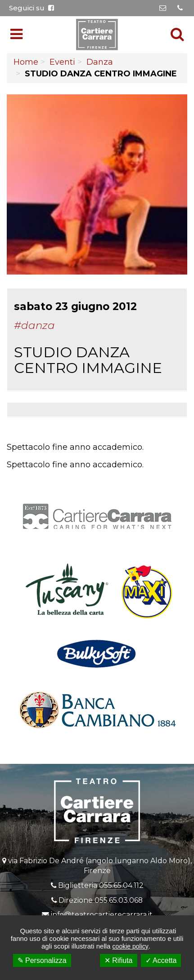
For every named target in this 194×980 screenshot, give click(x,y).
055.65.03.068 (119, 900)
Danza (100, 62)
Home (26, 62)
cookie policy (131, 946)
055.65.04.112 (121, 885)
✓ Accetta (161, 960)
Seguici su (32, 8)
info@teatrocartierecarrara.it (102, 915)
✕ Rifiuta (119, 960)
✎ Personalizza (42, 960)
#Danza (34, 325)
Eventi (62, 62)
